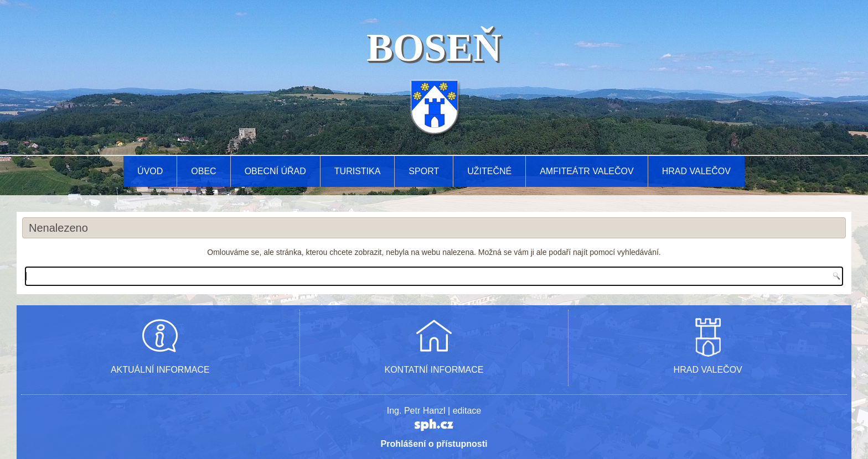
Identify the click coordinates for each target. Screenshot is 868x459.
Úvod (150, 171)
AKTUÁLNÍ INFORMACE (160, 370)
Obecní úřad (275, 171)
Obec (203, 171)
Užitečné (489, 171)
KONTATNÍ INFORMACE (434, 370)
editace (467, 411)
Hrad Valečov (696, 171)
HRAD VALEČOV (708, 370)
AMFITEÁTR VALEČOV (587, 171)
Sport (424, 171)
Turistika (358, 171)
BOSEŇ (434, 48)
